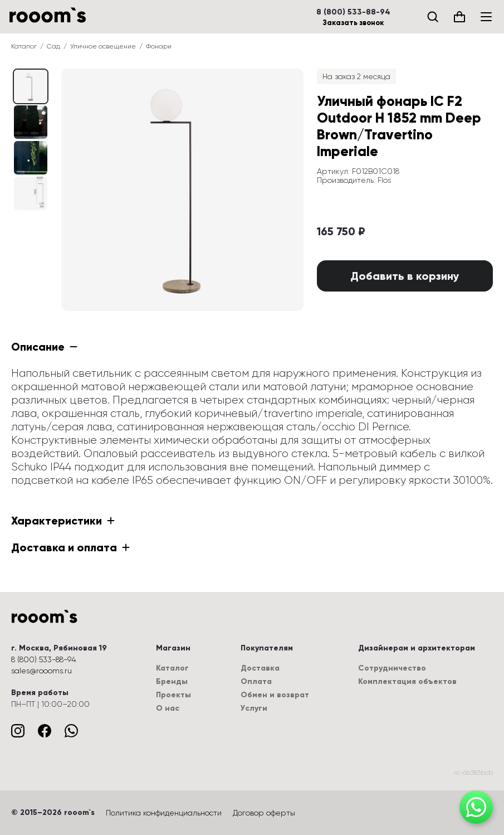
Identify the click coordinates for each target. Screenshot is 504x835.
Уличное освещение (103, 46)
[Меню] (486, 17)
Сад (53, 46)
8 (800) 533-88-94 (353, 12)
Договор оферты (264, 813)
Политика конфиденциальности (164, 813)
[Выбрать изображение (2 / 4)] (31, 158)
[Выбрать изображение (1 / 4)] (31, 122)
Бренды (172, 681)
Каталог (24, 46)
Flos (384, 180)
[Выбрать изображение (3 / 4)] (31, 193)
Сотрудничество (392, 668)
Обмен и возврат (275, 695)
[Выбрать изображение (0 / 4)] (31, 86)
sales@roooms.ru (41, 671)
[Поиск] (433, 17)
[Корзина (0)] (459, 17)
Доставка (260, 668)
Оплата (256, 681)
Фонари (159, 46)
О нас (168, 708)
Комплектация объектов (407, 681)
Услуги (254, 708)
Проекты (173, 695)
